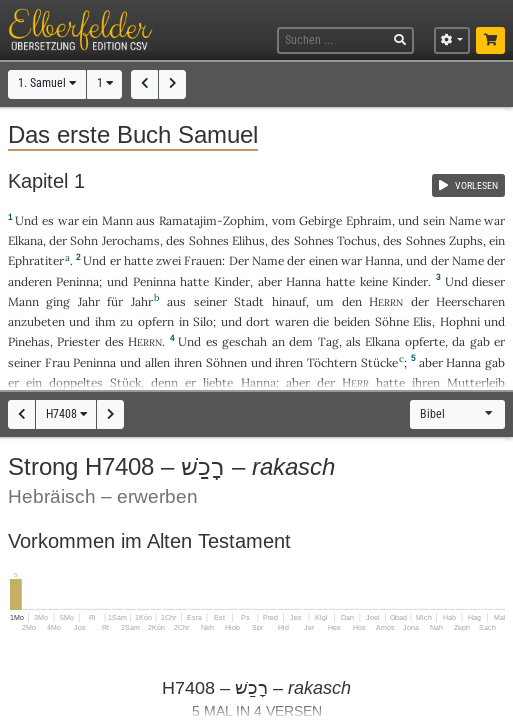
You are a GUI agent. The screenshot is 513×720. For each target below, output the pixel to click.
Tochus (357, 240)
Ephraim (369, 220)
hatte (194, 281)
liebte (218, 382)
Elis (422, 321)
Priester (78, 341)
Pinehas (29, 341)
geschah (244, 341)
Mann (117, 220)
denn (164, 382)
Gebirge (320, 220)
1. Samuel (47, 83)
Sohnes (209, 240)
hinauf (289, 301)
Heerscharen (470, 301)
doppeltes (76, 382)
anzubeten (36, 321)
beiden (352, 321)
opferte (425, 341)
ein (90, 220)
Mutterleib (476, 382)
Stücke (379, 362)
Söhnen (226, 362)
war (68, 220)
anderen (30, 281)
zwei (168, 260)
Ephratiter (36, 260)
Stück (125, 382)
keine (374, 281)
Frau (57, 362)
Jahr (89, 301)
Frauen (203, 260)
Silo (203, 321)
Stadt (249, 301)
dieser (488, 281)
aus (145, 220)
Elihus (248, 240)
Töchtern (332, 362)
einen (323, 260)
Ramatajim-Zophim (212, 220)
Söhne (392, 321)
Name (465, 220)
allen (157, 362)
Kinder (232, 281)
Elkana (25, 240)
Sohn (84, 240)
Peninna (77, 281)
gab (480, 341)
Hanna (382, 260)
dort (258, 321)
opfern (156, 321)
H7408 (66, 414)
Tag (328, 341)
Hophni (460, 321)
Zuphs (466, 240)
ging (58, 301)
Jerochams (131, 240)
